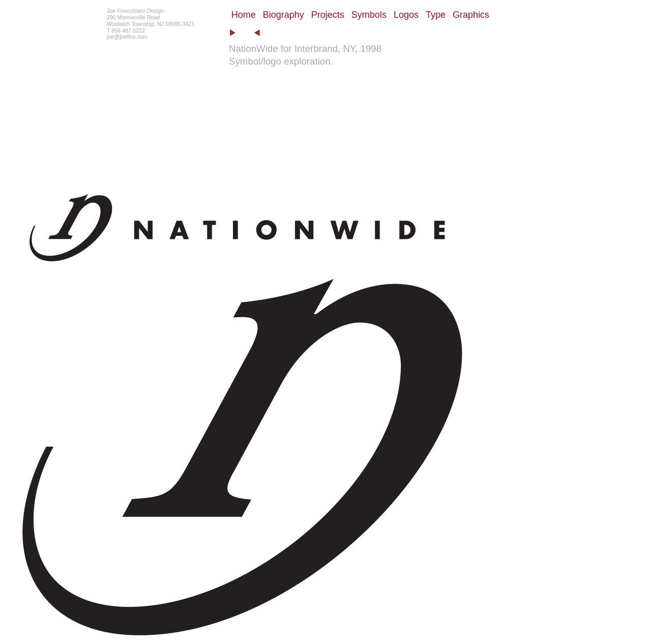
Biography (284, 15)
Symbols (369, 15)
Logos (406, 15)
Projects (328, 15)
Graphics (471, 15)
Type (436, 15)
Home (244, 15)
